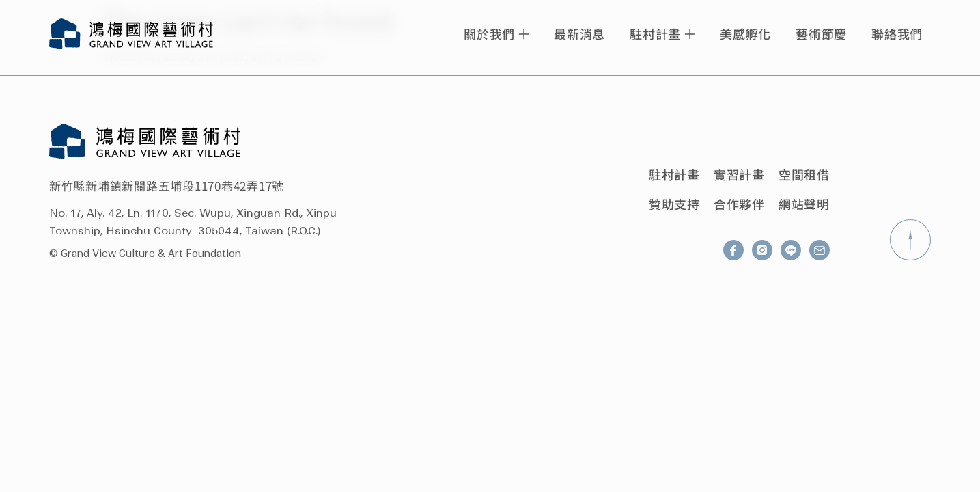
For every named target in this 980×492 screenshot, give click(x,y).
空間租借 (804, 174)
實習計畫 (739, 174)
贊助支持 (674, 204)
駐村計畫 (674, 174)
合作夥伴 (739, 204)
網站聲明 (804, 204)
